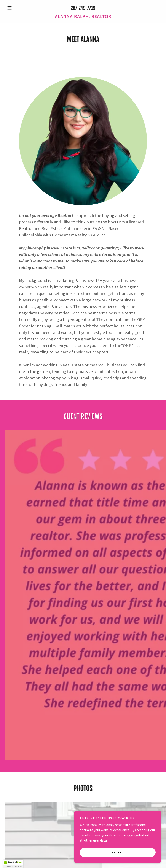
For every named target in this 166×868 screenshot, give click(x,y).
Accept (118, 853)
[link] (83, 17)
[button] (17, 8)
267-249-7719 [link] (83, 8)
